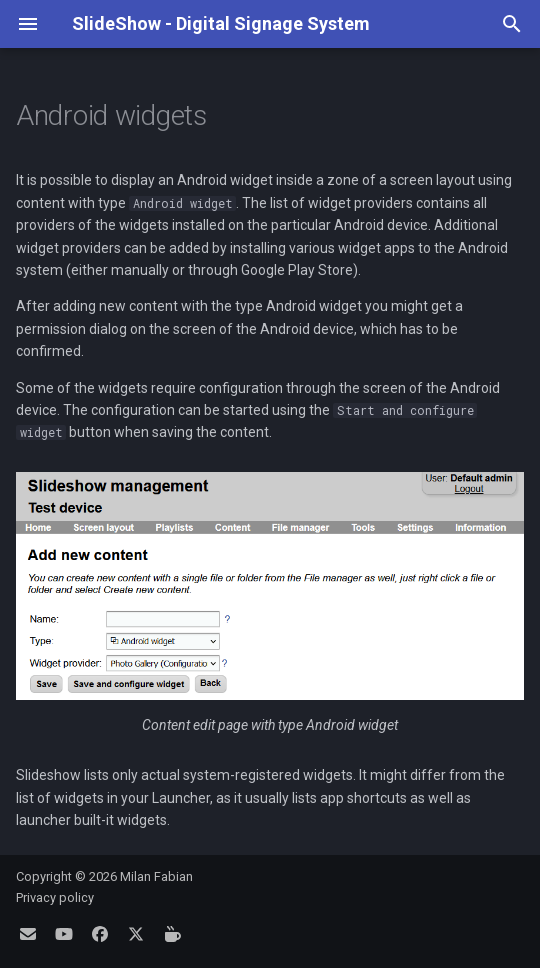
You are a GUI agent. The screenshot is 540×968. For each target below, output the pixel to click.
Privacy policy (55, 897)
